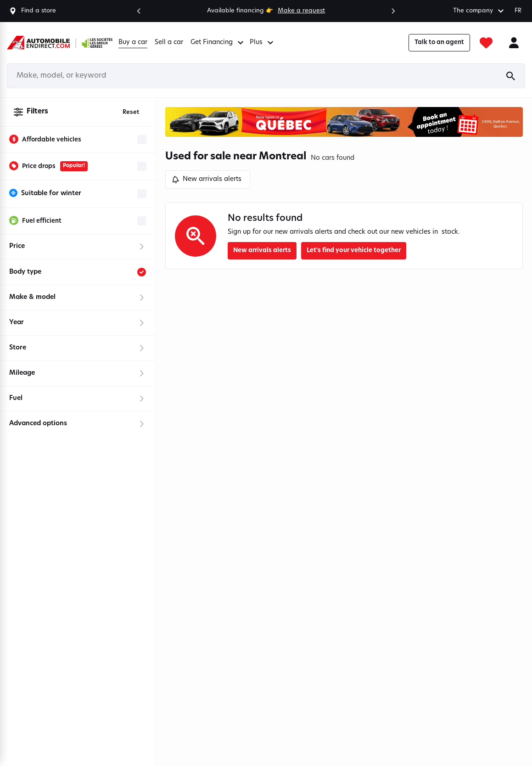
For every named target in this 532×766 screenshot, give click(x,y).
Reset (131, 112)
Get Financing (218, 43)
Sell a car (169, 42)
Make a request (301, 11)
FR (518, 11)
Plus (263, 43)
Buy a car (133, 42)
